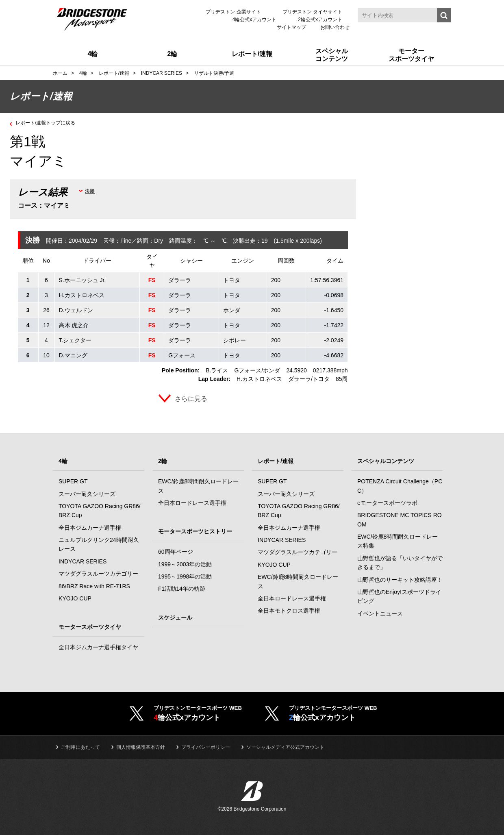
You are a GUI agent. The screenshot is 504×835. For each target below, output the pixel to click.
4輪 (63, 461)
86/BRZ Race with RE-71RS (94, 586)
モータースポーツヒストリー (195, 531)
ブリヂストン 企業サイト (233, 12)
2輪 (163, 461)
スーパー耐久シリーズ (87, 494)
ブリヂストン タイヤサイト (312, 12)
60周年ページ (176, 552)
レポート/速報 (276, 461)
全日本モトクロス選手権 (289, 611)
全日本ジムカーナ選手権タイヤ (98, 647)
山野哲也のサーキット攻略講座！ (400, 580)
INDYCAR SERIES (83, 561)
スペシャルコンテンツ (386, 461)
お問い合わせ (335, 27)
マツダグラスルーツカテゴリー (98, 574)
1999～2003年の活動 (185, 564)
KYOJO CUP (75, 598)
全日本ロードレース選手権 (192, 503)
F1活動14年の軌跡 (182, 589)
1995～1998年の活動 (185, 576)
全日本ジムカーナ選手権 (90, 528)
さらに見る (191, 399)
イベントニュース (380, 613)
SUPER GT (73, 481)
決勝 (90, 191)
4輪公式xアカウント (255, 20)
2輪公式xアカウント (320, 20)
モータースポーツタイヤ (90, 627)
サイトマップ (291, 27)
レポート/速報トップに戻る (50, 122)
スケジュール (175, 618)
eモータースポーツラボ (387, 503)
